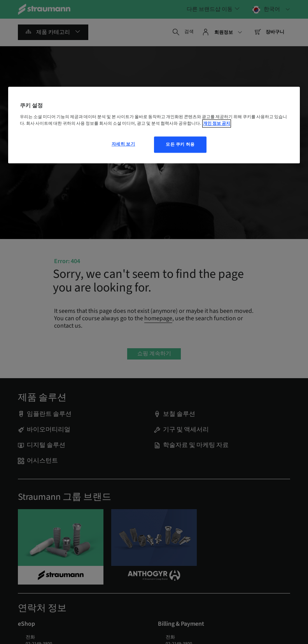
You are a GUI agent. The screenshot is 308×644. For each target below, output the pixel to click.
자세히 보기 (123, 144)
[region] (154, 125)
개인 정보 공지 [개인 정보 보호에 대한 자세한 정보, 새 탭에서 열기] (217, 124)
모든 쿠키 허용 (180, 145)
